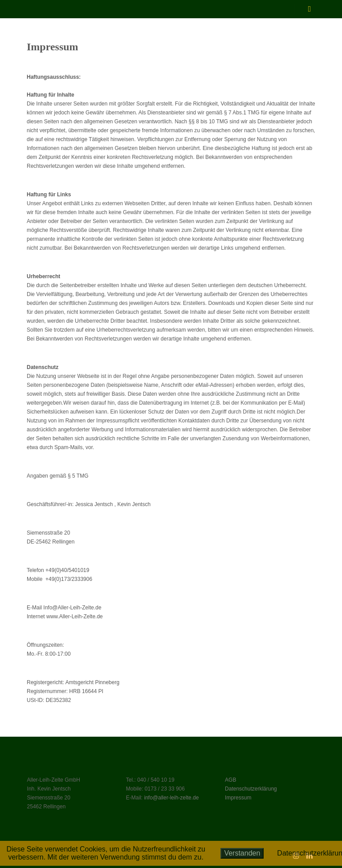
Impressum (238, 798)
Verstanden (242, 853)
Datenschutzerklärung (251, 789)
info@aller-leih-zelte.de (171, 798)
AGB (230, 780)
